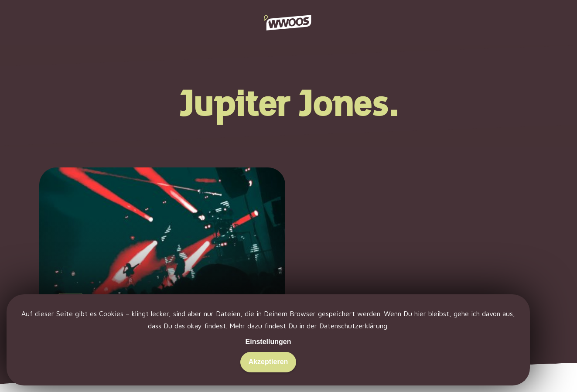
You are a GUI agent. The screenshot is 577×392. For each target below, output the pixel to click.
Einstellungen (268, 342)
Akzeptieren (268, 362)
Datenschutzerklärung (353, 326)
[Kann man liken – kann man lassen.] (162, 266)
